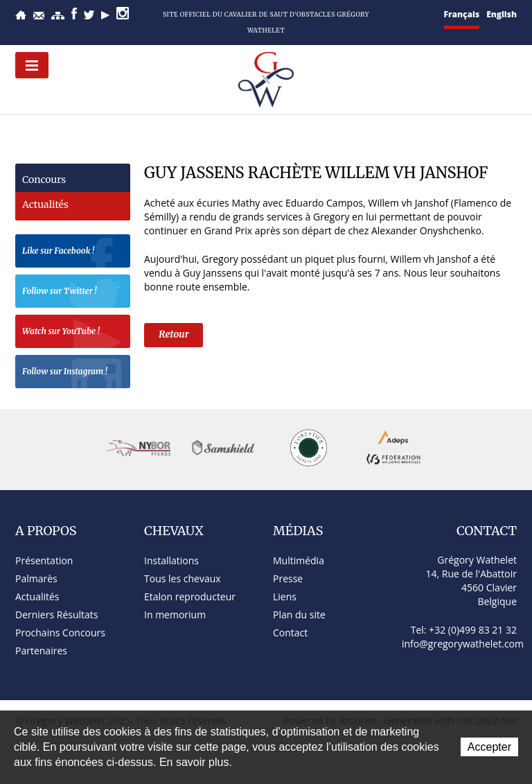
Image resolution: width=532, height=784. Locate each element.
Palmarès (36, 578)
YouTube (105, 15)
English (502, 14)
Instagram (123, 13)
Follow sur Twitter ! (73, 293)
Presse (288, 578)
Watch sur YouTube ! (73, 333)
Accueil (21, 15)
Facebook (74, 14)
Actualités (45, 204)
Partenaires (41, 651)
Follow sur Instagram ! (73, 373)
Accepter (489, 747)
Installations (171, 560)
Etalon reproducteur (190, 596)
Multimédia (299, 560)
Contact (39, 16)
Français (462, 14)
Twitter (89, 15)
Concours (44, 180)
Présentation (44, 560)
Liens (285, 596)
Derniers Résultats (56, 615)
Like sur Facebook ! (73, 253)
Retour (174, 334)
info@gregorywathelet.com (463, 644)
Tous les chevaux (183, 578)
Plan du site (58, 16)
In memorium (175, 615)
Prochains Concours (60, 633)
